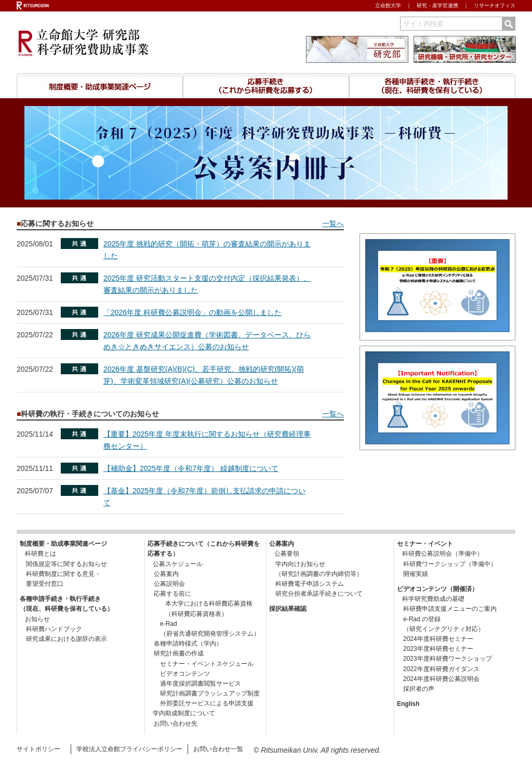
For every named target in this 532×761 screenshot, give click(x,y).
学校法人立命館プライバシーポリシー (129, 749)
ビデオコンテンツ (179, 674)
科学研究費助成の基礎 (433, 599)
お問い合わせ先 (172, 724)
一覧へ (333, 224)
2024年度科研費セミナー (435, 639)
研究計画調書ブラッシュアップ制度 (204, 693)
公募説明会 (166, 584)
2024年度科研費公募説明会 (438, 679)
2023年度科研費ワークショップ (444, 659)
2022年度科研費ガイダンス (438, 669)
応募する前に (169, 594)
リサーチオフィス (495, 5)
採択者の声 (416, 689)
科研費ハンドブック (51, 629)
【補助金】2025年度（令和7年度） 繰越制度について (191, 468)
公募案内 (163, 574)
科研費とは (41, 554)
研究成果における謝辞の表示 (63, 639)
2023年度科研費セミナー (435, 649)
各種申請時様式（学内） (185, 644)
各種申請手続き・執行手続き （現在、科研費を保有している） (432, 86)
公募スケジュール (178, 564)
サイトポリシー (38, 749)
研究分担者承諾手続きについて (316, 594)
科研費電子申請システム (307, 584)
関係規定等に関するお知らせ (63, 564)
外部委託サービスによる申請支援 (201, 703)
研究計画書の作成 (176, 653)
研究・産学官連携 (437, 5)
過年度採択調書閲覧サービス (194, 684)
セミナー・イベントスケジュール (201, 664)
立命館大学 (388, 5)
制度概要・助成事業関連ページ (100, 86)
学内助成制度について (184, 713)
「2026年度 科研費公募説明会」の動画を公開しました (192, 312)
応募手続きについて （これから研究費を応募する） (266, 86)
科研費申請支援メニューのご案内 (447, 609)
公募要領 (287, 554)
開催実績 (413, 574)
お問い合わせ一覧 (218, 749)
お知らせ (37, 619)
